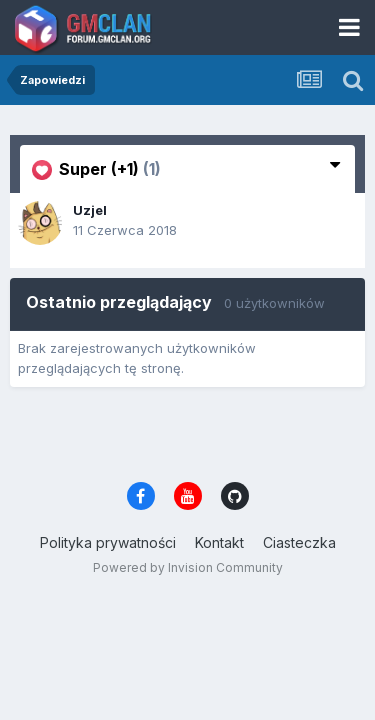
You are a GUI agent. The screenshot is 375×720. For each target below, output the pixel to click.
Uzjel (90, 210)
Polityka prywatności (108, 542)
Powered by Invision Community (188, 567)
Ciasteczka (299, 542)
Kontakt (219, 542)
